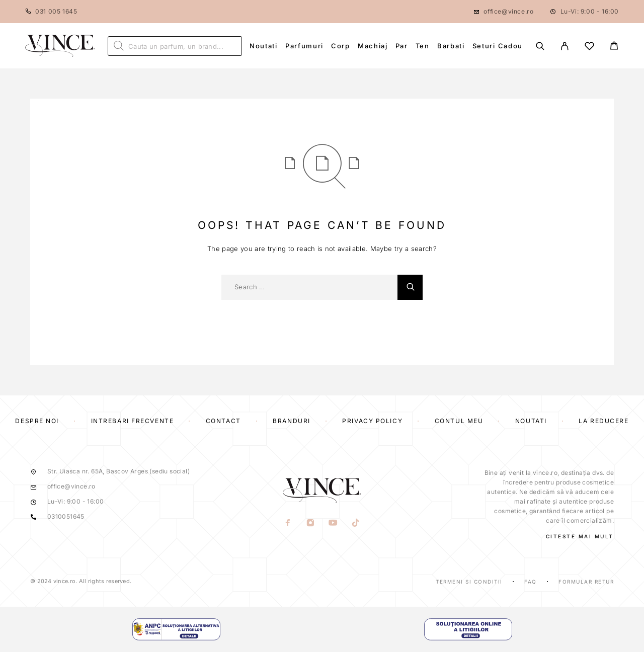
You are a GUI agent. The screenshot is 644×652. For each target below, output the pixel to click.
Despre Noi (37, 421)
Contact (223, 421)
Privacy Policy (372, 421)
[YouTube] (333, 524)
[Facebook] (288, 524)
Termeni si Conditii (469, 582)
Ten (423, 46)
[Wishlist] (589, 48)
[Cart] (614, 47)
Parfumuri (304, 46)
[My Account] (565, 46)
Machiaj (373, 46)
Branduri (291, 421)
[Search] (540, 46)
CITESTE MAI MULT (580, 536)
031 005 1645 (56, 11)
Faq (531, 582)
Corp (341, 46)
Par (402, 46)
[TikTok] (356, 524)
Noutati (264, 46)
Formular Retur (586, 582)
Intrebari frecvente (133, 421)
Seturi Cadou (498, 46)
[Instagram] (311, 524)
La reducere (603, 421)
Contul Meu (459, 421)
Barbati (451, 46)
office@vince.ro (508, 11)
